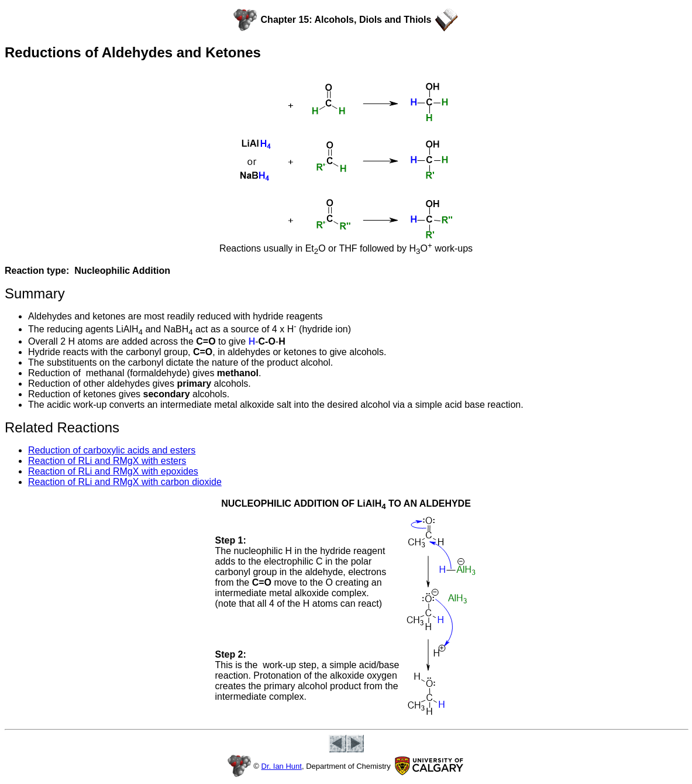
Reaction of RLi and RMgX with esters (107, 461)
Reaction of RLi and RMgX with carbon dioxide (125, 482)
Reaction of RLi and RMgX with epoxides (113, 471)
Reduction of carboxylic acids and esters (112, 450)
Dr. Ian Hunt (282, 766)
